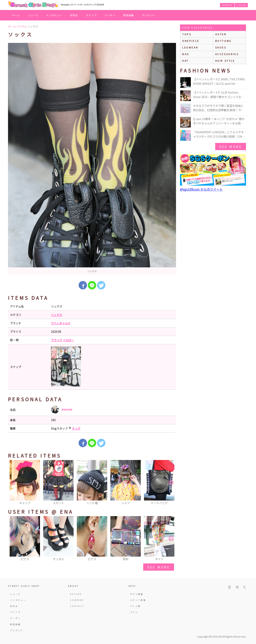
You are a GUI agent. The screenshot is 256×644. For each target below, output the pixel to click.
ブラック (57, 340)
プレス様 (135, 606)
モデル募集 (137, 594)
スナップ (91, 15)
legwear (190, 47)
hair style (225, 61)
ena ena (62, 410)
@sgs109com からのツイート (201, 189)
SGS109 (76, 594)
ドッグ (76, 428)
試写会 (74, 15)
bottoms (223, 41)
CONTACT (77, 606)
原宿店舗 (128, 15)
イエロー (68, 340)
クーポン (110, 15)
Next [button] (171, 483)
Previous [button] (13, 483)
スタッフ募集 (138, 600)
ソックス (57, 315)
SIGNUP (227, 5)
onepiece (191, 41)
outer (221, 34)
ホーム (16, 15)
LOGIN (241, 5)
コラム (134, 612)
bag (186, 54)
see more (159, 567)
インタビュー (54, 15)
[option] (92, 159)
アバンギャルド (61, 323)
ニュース (33, 15)
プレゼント (148, 15)
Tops (187, 34)
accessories (227, 54)
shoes (221, 47)
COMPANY (77, 600)
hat (185, 61)
